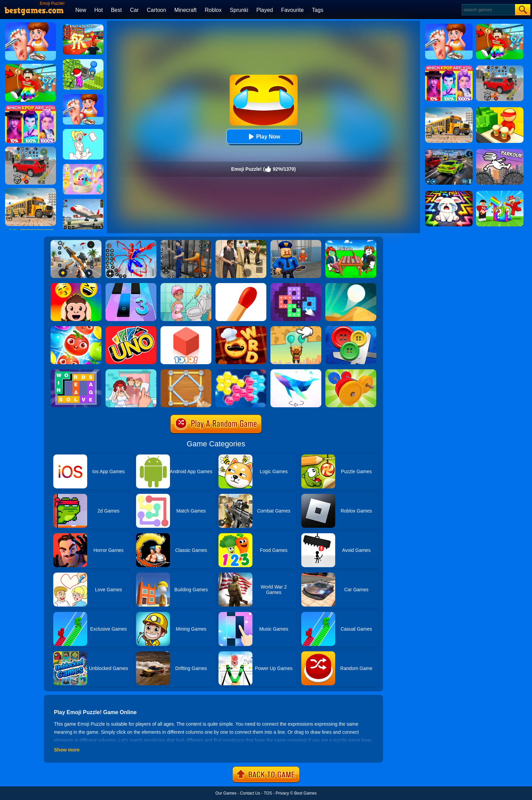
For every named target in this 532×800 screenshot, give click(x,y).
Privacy (282, 793)
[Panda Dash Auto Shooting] (76, 242)
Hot (99, 10)
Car (134, 10)
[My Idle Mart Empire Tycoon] (83, 61)
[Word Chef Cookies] (241, 329)
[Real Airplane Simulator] (83, 201)
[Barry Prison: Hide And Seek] (296, 242)
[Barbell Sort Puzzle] (351, 372)
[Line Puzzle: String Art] (186, 372)
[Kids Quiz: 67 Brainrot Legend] (83, 26)
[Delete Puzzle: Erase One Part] (131, 372)
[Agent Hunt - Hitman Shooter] (241, 242)
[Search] (488, 10)
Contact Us (250, 793)
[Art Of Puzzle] (296, 372)
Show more (67, 750)
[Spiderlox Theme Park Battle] (131, 242)
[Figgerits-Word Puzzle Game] (76, 372)
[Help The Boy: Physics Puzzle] (296, 329)
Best (116, 10)
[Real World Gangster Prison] (186, 242)
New (81, 10)
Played (265, 10)
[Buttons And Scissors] (351, 329)
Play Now (263, 137)
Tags (318, 10)
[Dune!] (351, 285)
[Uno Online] (131, 329)
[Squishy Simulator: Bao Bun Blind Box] (83, 166)
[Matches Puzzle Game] (241, 285)
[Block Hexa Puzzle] (241, 372)
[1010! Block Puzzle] (186, 329)
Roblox (213, 10)
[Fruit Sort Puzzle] (76, 329)
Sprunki (239, 10)
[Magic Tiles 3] (131, 285)
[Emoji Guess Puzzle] (76, 285)
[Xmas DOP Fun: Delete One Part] (83, 131)
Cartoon (157, 10)
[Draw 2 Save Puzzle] (186, 285)
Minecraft (186, 10)
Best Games (305, 793)
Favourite (292, 10)
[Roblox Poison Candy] (351, 242)
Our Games (226, 793)
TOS (268, 793)
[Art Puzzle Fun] (296, 285)
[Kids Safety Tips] (83, 96)
